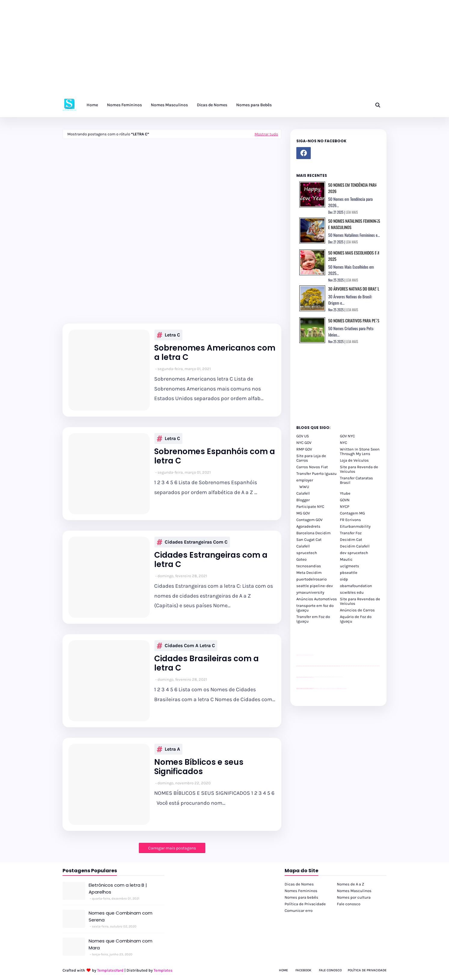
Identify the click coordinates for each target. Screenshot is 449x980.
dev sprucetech (354, 553)
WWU (304, 487)
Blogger (303, 500)
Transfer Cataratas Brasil (356, 480)
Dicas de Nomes (299, 884)
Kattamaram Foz (339, 689)
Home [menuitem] (92, 105)
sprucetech (307, 553)
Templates (163, 970)
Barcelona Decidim (313, 533)
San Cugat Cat (309, 540)
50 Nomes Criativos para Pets (354, 320)
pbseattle (349, 573)
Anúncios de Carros (357, 610)
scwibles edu (352, 592)
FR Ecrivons (350, 520)
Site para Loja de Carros (311, 458)
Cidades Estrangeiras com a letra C (211, 560)
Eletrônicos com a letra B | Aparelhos (118, 888)
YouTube (314, 677)
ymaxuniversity (310, 592)
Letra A (168, 749)
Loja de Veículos (354, 460)
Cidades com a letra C (186, 646)
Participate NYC (310, 507)
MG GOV (303, 513)
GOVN (345, 500)
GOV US (303, 436)
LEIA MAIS (352, 212)
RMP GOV (304, 449)
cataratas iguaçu (315, 689)
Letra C (168, 335)
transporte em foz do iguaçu (315, 608)
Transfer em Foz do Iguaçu (313, 619)
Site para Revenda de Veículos (359, 469)
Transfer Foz (351, 533)
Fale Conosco (330, 970)
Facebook (303, 970)
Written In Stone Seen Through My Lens (360, 451)
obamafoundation (356, 586)
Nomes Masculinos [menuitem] (169, 105)
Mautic (346, 559)
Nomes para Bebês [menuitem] (254, 105)
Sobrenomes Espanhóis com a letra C (215, 456)
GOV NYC (347, 436)
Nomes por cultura (354, 897)
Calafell (303, 493)
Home (283, 970)
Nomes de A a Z (351, 884)
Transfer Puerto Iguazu (316, 473)
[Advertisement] (180, 51)
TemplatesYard (110, 970)
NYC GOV (304, 443)
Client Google (316, 677)
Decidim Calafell (355, 546)
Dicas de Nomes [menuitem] (212, 105)
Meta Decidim (309, 573)
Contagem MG (352, 513)
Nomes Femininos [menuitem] (124, 105)
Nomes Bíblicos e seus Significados (199, 767)
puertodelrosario (312, 579)
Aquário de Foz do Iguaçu (356, 619)
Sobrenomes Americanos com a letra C (215, 353)
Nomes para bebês (301, 897)
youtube (297, 689)
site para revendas (312, 655)
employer (305, 480)
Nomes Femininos (301, 891)
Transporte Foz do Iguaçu (333, 689)
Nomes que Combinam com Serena (121, 916)
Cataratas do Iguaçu (345, 689)
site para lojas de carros (298, 655)
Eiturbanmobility (355, 526)
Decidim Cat (351, 540)
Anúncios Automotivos (317, 599)
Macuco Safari (336, 689)
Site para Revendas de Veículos (360, 601)
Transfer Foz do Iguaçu (328, 689)
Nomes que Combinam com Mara (121, 944)
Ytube (345, 493)
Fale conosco (349, 904)
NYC (344, 443)
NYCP (345, 507)
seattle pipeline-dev (315, 586)
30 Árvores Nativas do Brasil (354, 289)
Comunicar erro (299, 911)
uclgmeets (350, 566)
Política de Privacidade (305, 904)
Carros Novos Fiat (312, 467)
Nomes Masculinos (354, 891)
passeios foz (341, 666)
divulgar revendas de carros (303, 655)
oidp (344, 579)
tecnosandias (309, 566)
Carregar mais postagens (172, 848)
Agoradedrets (308, 526)
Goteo (301, 559)
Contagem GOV (309, 520)
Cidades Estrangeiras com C (192, 542)
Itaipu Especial (342, 689)
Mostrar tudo (266, 134)
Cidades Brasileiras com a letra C (206, 663)
